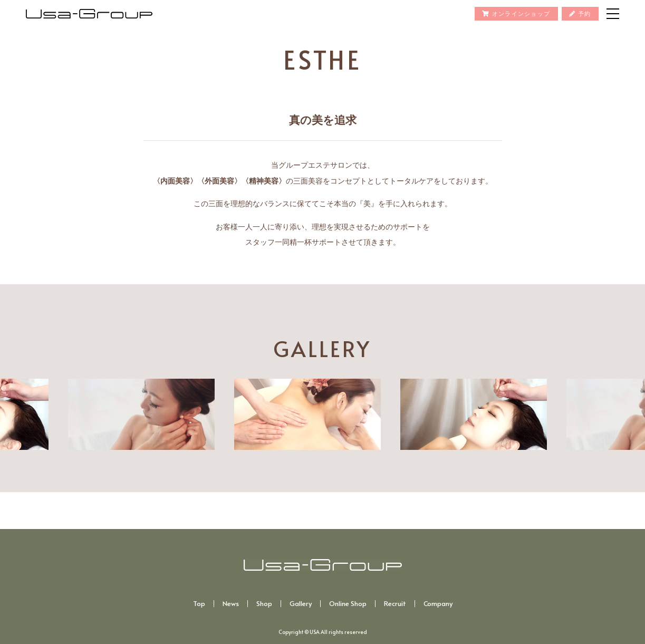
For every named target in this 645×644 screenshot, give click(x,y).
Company (438, 604)
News (231, 604)
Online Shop (348, 604)
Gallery (301, 604)
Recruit (395, 604)
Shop (264, 604)
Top (199, 604)
